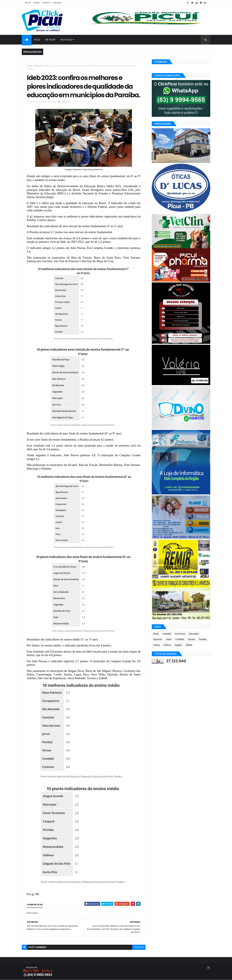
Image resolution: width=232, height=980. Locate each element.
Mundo (192, 639)
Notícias (66, 40)
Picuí (37, 40)
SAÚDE (189, 645)
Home (30, 66)
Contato (46, 3)
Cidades (167, 634)
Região (178, 645)
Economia (180, 634)
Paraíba (203, 639)
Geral (169, 639)
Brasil (156, 634)
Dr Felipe (51, 40)
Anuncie (57, 3)
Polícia (157, 645)
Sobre (36, 3)
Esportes (158, 639)
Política (167, 645)
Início (28, 3)
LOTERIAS (180, 639)
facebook (139, 947)
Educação (38, 66)
